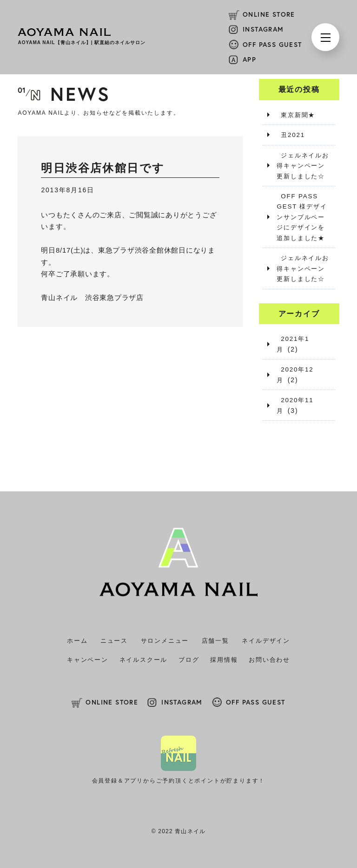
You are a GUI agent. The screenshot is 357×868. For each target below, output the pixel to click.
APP (249, 59)
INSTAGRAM (263, 29)
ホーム (77, 640)
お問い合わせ (269, 659)
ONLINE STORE (269, 14)
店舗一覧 (215, 640)
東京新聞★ (295, 115)
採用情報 (224, 659)
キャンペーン (88, 659)
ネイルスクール (144, 659)
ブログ (189, 659)
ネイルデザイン (266, 640)
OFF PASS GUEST (272, 45)
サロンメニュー (165, 640)
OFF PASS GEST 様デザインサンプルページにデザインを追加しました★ (303, 217)
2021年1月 (295, 338)
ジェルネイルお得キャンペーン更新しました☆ (302, 165)
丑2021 (289, 135)
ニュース (114, 640)
